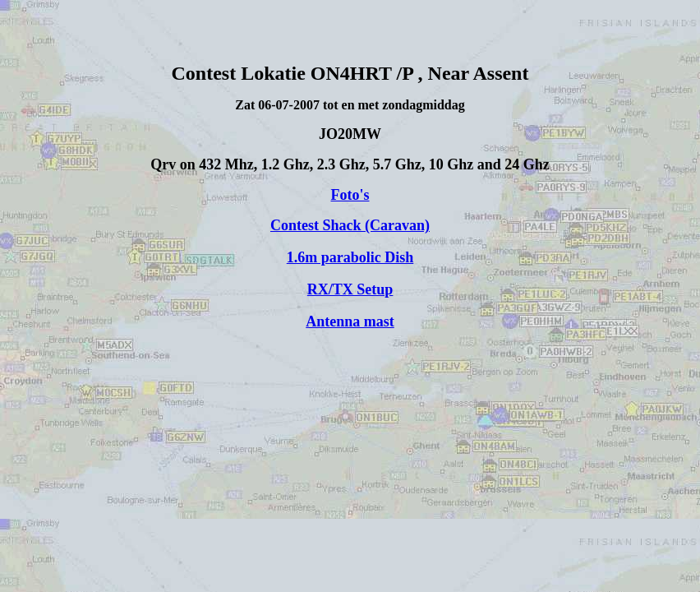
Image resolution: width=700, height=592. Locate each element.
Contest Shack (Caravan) (350, 225)
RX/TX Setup (350, 289)
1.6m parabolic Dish (350, 257)
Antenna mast (350, 321)
